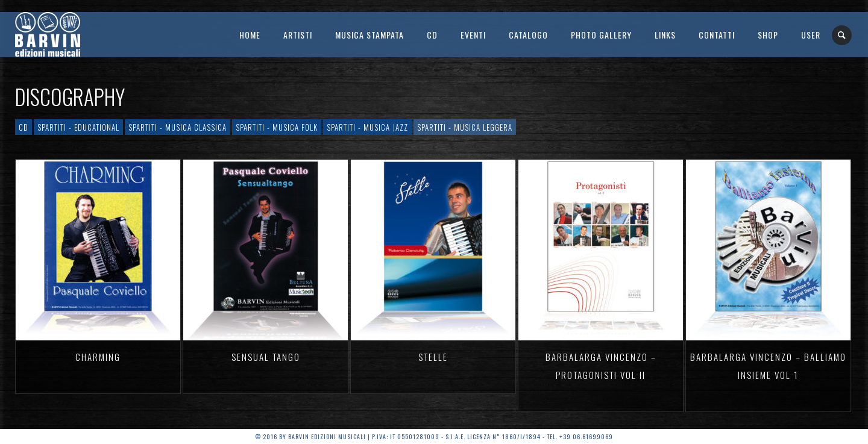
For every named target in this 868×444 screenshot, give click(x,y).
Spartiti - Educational (78, 127)
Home (250, 35)
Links (665, 35)
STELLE (433, 357)
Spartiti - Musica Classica (178, 127)
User (811, 35)
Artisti (298, 35)
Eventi (473, 35)
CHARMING (98, 357)
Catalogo (528, 35)
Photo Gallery (601, 35)
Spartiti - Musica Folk (277, 127)
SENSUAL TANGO (266, 357)
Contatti (717, 35)
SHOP (768, 35)
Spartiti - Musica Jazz (367, 127)
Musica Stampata (370, 35)
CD (432, 35)
